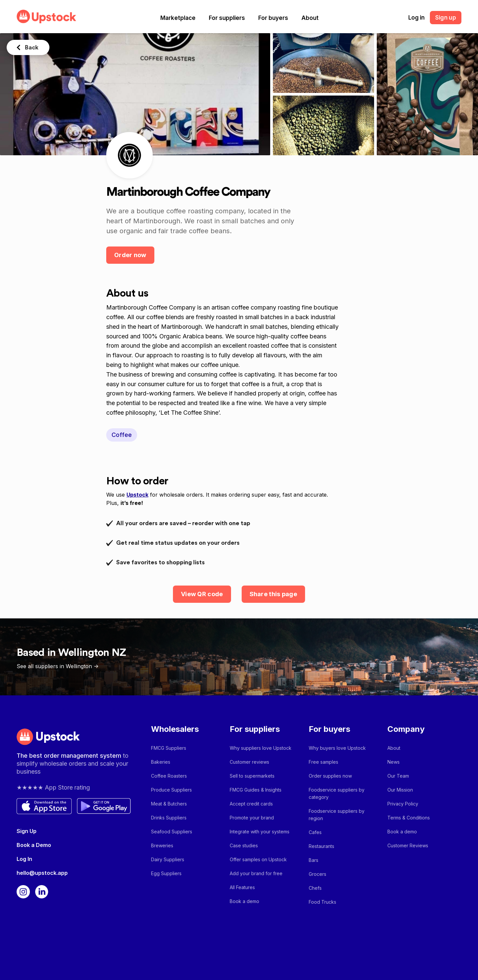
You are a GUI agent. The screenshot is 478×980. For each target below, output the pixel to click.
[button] (178, 18)
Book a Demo (34, 845)
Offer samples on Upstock (258, 859)
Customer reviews (249, 762)
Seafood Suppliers (172, 832)
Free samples (323, 762)
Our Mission (400, 790)
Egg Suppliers (166, 873)
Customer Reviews (408, 845)
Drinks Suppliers (169, 818)
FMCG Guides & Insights (256, 790)
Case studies (244, 845)
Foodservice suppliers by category (337, 793)
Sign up (446, 18)
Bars (314, 860)
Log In (24, 859)
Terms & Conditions (409, 818)
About (310, 18)
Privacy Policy (403, 804)
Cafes (315, 832)
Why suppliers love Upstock (261, 748)
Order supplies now (330, 776)
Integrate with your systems (260, 832)
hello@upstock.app (42, 873)
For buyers (273, 18)
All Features (242, 887)
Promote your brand (252, 818)
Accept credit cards (251, 804)
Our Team (398, 776)
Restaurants (321, 846)
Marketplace (178, 18)
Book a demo (244, 901)
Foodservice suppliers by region (337, 815)
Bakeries (161, 762)
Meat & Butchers (169, 804)
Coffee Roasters (169, 776)
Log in (416, 18)
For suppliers (227, 18)
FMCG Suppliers (169, 748)
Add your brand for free (256, 873)
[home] (46, 16)
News (394, 762)
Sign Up (27, 831)
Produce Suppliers (171, 790)
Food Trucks (322, 902)
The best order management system (70, 756)
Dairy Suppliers (168, 859)
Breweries (162, 845)
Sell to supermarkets (252, 776)
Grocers (318, 874)
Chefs (315, 888)
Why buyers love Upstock (337, 748)
